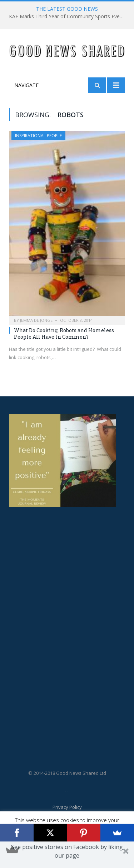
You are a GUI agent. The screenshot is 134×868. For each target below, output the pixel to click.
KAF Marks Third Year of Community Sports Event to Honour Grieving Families (69, 16)
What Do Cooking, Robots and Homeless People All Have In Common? (64, 333)
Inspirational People (38, 136)
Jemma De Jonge (36, 320)
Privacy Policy (67, 807)
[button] (67, 855)
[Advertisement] (38, 627)
